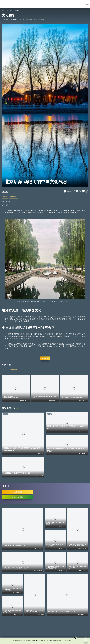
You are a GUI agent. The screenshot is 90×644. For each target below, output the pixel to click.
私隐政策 (53, 641)
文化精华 (10, 11)
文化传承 (5, 19)
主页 (3, 11)
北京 (6, 197)
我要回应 (45, 358)
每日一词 (32, 19)
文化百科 (23, 19)
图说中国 (17, 11)
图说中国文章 (9, 408)
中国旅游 (14, 197)
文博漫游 (41, 19)
